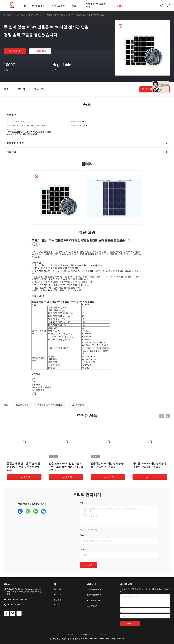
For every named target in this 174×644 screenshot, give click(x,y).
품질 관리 (57, 600)
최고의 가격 (15, 51)
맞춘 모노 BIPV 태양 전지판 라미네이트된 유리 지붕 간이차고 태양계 (66, 467)
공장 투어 (57, 594)
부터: (83, 535)
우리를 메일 (40, 51)
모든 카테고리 (92, 606)
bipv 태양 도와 (22, 405)
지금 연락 (89, 565)
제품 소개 (12, 15)
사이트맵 (71, 634)
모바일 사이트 (85, 634)
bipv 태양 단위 (78, 405)
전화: (83, 549)
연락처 (56, 605)
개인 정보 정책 (101, 634)
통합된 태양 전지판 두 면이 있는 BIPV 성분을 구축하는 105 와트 (23, 467)
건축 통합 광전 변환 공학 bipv (50, 405)
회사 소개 (57, 589)
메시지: (84, 503)
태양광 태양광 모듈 (94, 589)
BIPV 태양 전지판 (26, 15)
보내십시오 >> (130, 624)
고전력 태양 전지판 (94, 595)
